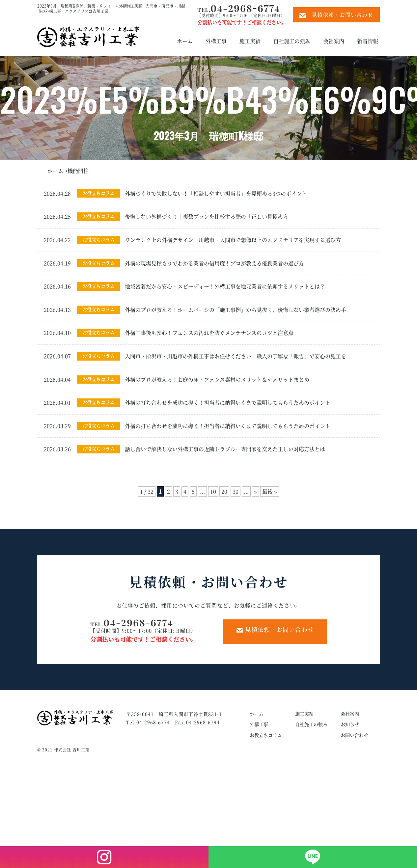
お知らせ (350, 724)
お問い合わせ (354, 735)
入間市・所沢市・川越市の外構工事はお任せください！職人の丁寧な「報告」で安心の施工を (236, 356)
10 (213, 491)
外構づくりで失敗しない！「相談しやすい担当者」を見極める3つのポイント (216, 193)
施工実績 (250, 41)
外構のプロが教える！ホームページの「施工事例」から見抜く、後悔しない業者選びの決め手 (236, 310)
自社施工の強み (292, 41)
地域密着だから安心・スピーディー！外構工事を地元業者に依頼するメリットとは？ (225, 286)
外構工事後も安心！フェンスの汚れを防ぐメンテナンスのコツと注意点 (209, 333)
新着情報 (368, 41)
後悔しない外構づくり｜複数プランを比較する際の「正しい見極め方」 (209, 217)
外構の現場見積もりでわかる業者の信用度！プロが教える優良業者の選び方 (214, 263)
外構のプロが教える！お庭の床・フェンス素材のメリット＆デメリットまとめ (217, 380)
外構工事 (216, 41)
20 (224, 491)
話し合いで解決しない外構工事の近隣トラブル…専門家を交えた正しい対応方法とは (225, 449)
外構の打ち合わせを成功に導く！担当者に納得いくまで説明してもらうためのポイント (228, 403)
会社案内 (334, 41)
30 (236, 491)
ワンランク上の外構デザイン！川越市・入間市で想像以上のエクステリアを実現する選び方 (233, 240)
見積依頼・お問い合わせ (336, 15)
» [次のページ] (255, 491)
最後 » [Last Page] (270, 491)
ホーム (185, 41)
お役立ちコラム (98, 193)
